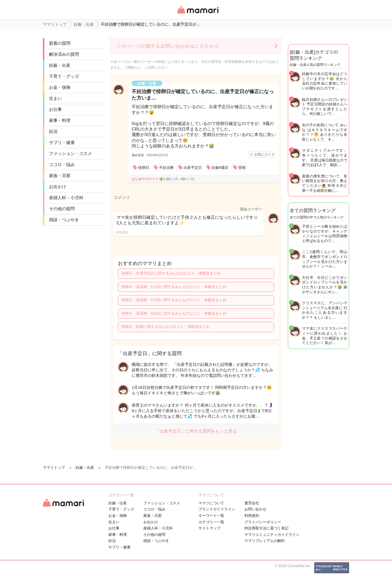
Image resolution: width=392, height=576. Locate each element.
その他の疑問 (62, 209)
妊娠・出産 (60, 65)
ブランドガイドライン (217, 509)
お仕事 (55, 109)
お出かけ (58, 187)
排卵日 (144, 168)
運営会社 (252, 503)
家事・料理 (60, 120)
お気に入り (264, 154)
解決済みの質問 (64, 54)
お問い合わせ (255, 509)
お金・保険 (60, 87)
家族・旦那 (60, 176)
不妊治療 (166, 168)
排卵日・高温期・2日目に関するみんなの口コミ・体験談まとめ (174, 300)
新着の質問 (60, 43)
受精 (242, 168)
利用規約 (252, 516)
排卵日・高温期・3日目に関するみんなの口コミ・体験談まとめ (174, 313)
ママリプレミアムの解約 (265, 541)
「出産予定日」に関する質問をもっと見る (196, 431)
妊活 (53, 131)
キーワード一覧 (211, 516)
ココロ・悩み (62, 165)
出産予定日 (193, 168)
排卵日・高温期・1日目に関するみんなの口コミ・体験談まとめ (174, 287)
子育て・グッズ (64, 76)
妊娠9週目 (220, 168)
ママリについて (211, 503)
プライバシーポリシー (263, 522)
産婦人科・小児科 (66, 198)
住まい (55, 98)
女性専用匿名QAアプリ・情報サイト (198, 14)
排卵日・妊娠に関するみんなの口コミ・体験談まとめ (165, 327)
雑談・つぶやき (64, 220)
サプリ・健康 (62, 142)
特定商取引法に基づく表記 (266, 528)
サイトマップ (209, 528)
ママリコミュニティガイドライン (272, 535)
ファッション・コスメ (70, 153)
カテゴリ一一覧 (211, 522)
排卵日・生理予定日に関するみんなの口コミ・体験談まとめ (171, 273)
